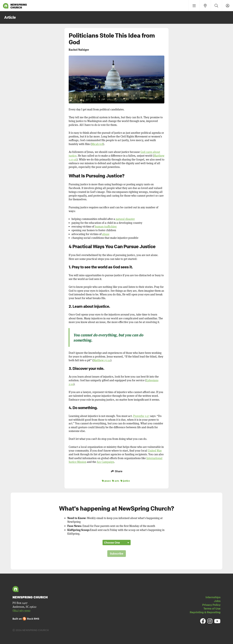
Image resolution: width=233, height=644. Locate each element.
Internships (213, 597)
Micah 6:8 (97, 144)
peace (106, 480)
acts (116, 480)
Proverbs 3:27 (141, 416)
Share (116, 471)
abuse (106, 234)
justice (125, 480)
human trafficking (106, 227)
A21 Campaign (105, 462)
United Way (155, 451)
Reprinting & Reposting (205, 612)
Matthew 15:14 (102, 360)
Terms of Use (212, 608)
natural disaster (125, 219)
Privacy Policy (211, 604)
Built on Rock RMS (26, 618)
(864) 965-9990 (21, 610)
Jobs (217, 600)
